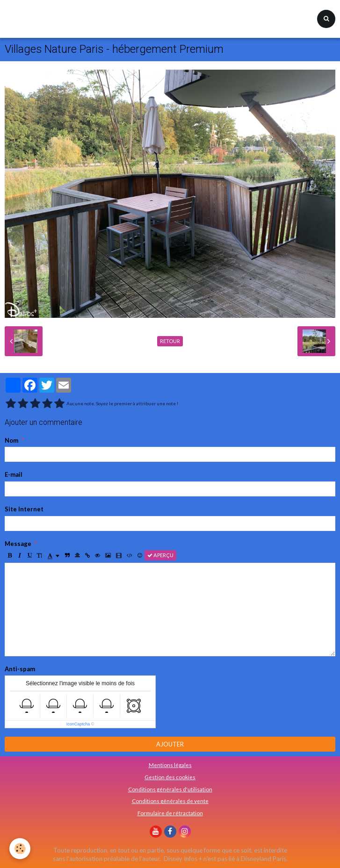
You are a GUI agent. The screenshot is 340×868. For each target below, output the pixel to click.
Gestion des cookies (170, 777)
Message (18, 544)
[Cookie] (20, 849)
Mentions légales (170, 765)
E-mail (14, 474)
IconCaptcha (78, 724)
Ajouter (170, 744)
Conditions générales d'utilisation (170, 789)
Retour (170, 341)
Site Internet (24, 509)
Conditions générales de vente (170, 801)
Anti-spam (20, 669)
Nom (11, 440)
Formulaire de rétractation (170, 813)
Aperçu (160, 555)
